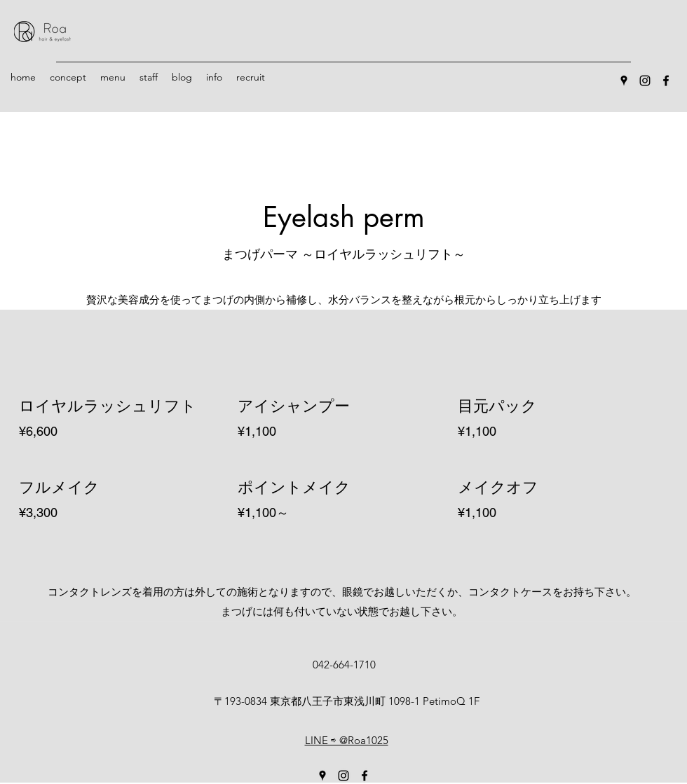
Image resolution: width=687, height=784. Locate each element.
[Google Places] (624, 81)
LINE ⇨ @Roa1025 (347, 740)
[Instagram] (645, 81)
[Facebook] (666, 81)
